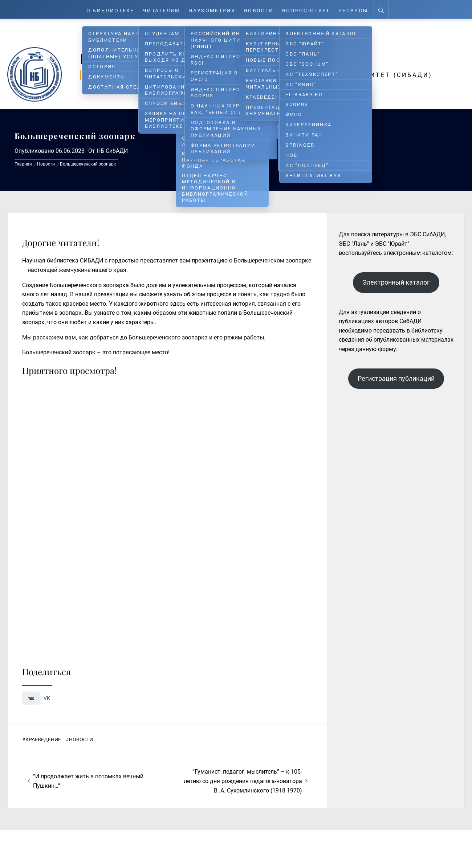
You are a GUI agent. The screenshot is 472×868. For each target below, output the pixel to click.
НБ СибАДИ (112, 151)
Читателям (160, 9)
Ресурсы (358, 9)
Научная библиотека (204, 59)
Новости (261, 9)
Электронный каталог (396, 282)
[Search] (386, 9)
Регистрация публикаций (396, 378)
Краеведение (43, 739)
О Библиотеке (107, 9)
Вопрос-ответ (310, 9)
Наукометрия (213, 9)
